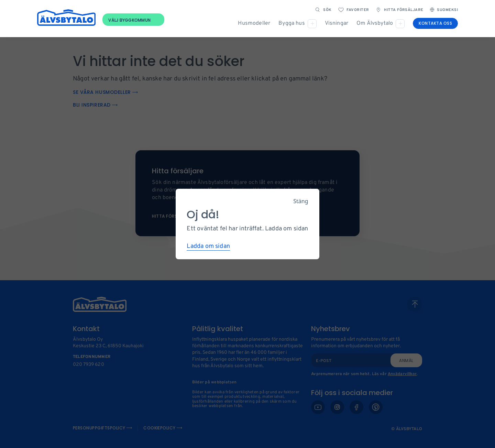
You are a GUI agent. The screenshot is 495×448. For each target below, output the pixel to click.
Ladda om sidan (208, 246)
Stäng (301, 201)
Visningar (337, 23)
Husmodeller (254, 23)
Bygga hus (291, 23)
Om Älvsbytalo (375, 23)
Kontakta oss (435, 23)
